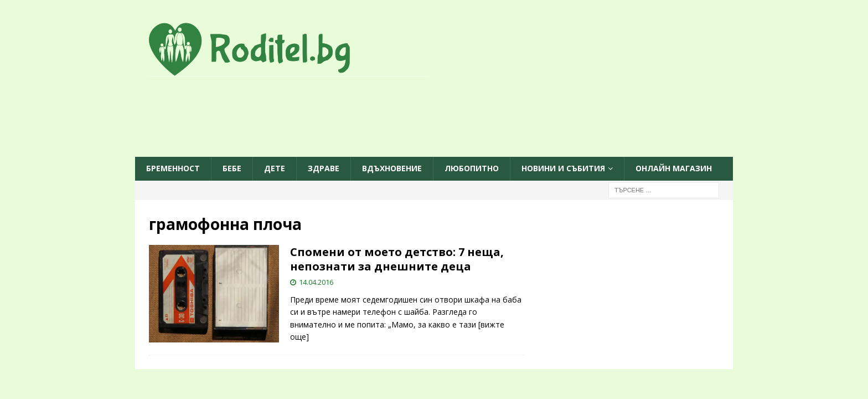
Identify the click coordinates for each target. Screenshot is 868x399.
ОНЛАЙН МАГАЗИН (674, 168)
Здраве (324, 168)
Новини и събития (563, 168)
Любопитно (472, 168)
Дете (275, 168)
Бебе (232, 168)
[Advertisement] (434, 117)
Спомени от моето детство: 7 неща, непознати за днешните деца (397, 259)
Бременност (173, 168)
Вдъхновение (392, 168)
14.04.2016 (316, 282)
